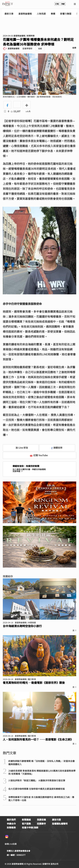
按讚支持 (57, 448)
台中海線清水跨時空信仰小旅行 (22, 626)
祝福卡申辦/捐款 (30, 827)
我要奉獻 (18, 471)
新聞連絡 (26, 820)
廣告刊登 (56, 820)
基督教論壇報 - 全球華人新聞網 (8, 4)
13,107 (15, 111)
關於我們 (11, 820)
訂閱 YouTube (39, 455)
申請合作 (11, 824)
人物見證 (41, 14)
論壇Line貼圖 (11, 844)
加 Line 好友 (20, 448)
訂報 (57, 4)
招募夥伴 (41, 824)
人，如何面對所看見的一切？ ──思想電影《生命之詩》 (38, 739)
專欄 (53, 14)
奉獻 (63, 4)
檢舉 (74, 48)
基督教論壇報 (25, 14)
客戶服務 (26, 824)
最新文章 (9, 14)
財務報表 (11, 827)
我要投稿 (41, 820)
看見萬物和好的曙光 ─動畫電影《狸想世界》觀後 (34, 683)
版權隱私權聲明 (60, 824)
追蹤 (40, 49)
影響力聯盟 (66, 14)
